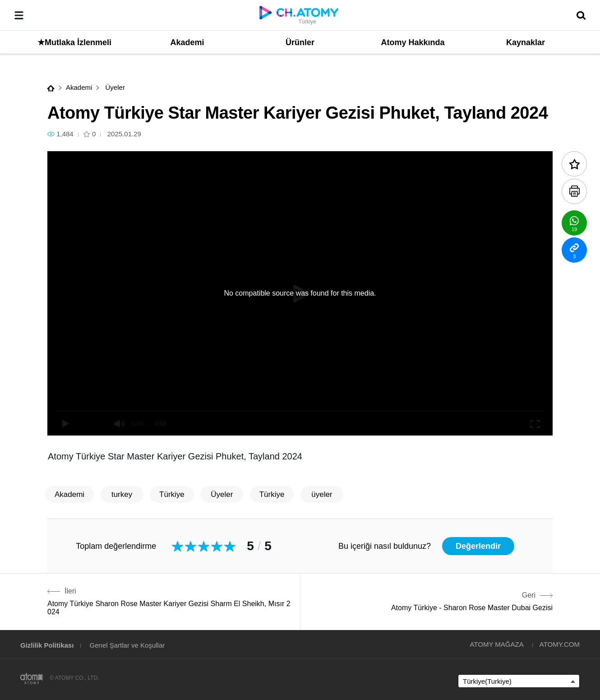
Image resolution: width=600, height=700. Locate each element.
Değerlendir (478, 546)
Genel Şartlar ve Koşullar (127, 645)
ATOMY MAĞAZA (496, 644)
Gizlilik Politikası (47, 645)
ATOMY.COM (560, 644)
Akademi (79, 87)
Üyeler (114, 87)
